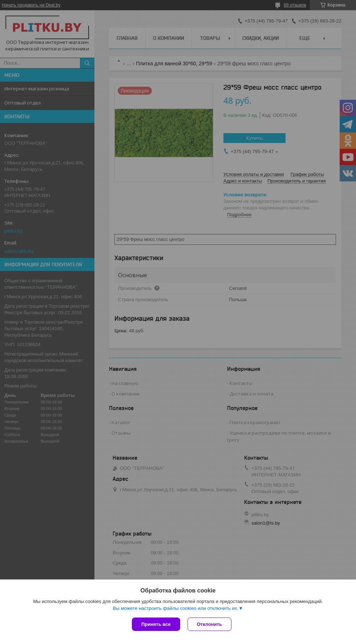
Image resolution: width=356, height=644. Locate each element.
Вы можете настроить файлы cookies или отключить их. (175, 608)
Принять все (156, 624)
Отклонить (209, 624)
